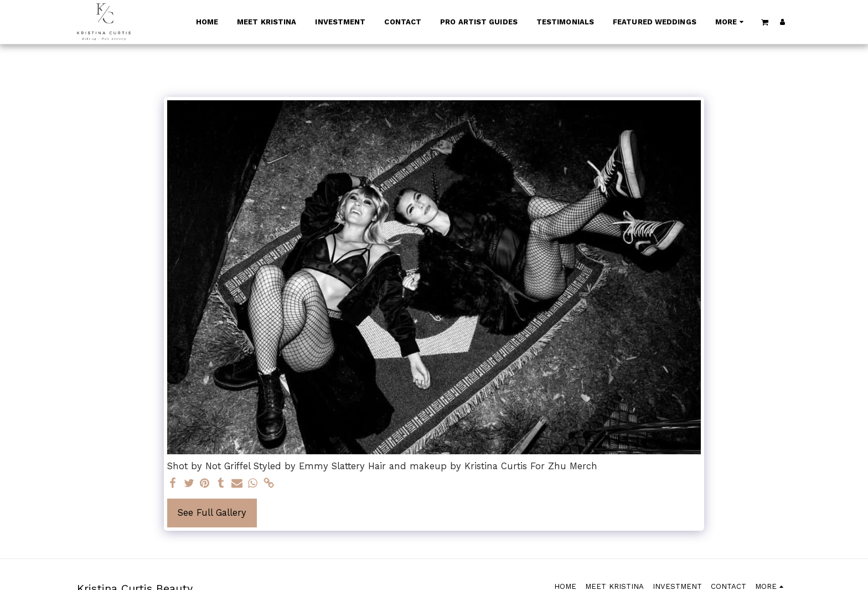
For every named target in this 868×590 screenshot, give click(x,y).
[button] (765, 22)
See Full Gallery (212, 513)
